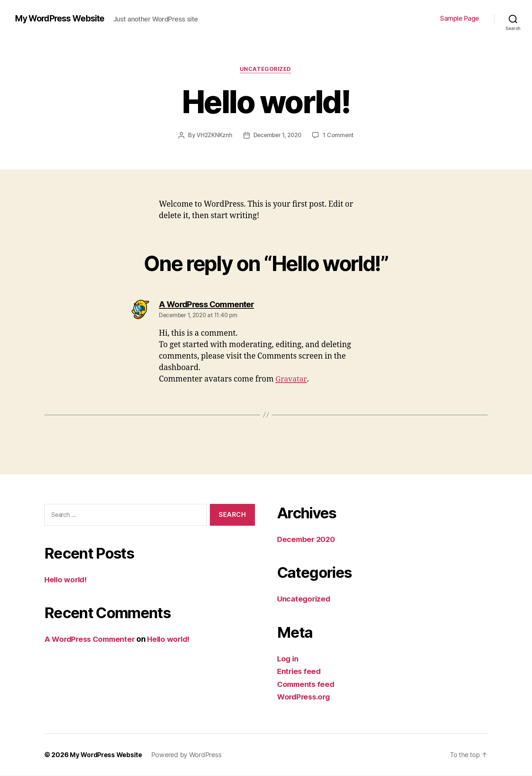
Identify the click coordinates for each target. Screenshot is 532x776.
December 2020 (307, 540)
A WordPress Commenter (92, 640)
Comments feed (307, 684)
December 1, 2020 (277, 136)
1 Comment (340, 136)
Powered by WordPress (189, 755)
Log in (288, 659)
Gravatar (292, 380)
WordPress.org (305, 697)
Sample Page (460, 18)
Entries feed (300, 672)
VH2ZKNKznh (213, 136)
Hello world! (67, 580)
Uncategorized (266, 70)
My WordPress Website (63, 18)
